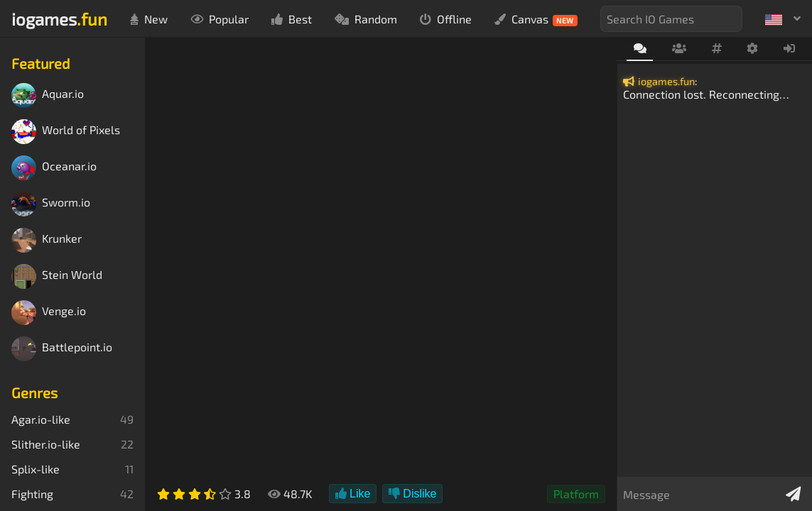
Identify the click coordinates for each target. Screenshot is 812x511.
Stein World (57, 276)
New (149, 19)
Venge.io (49, 313)
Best (292, 19)
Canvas (536, 19)
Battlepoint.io (62, 349)
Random (366, 19)
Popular (220, 19)
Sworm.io (51, 204)
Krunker (47, 240)
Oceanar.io (54, 168)
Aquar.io (48, 95)
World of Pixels (66, 132)
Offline (446, 19)
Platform (576, 494)
